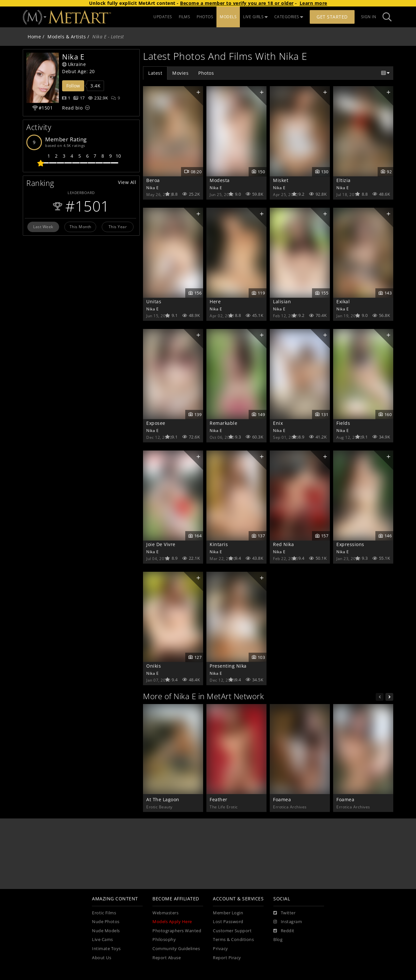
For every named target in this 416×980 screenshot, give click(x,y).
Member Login (228, 913)
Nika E (152, 188)
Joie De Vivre (161, 544)
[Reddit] (284, 931)
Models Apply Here (172, 922)
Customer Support (232, 931)
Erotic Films (104, 913)
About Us (102, 958)
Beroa (153, 180)
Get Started (332, 17)
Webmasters (165, 913)
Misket (281, 180)
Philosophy (164, 940)
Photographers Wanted (177, 931)
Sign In (369, 17)
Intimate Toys (106, 949)
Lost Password (228, 922)
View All (127, 182)
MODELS (228, 17)
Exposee (156, 423)
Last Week (43, 227)
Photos (206, 73)
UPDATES (163, 17)
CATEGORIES (289, 17)
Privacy (221, 949)
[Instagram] (288, 922)
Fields (343, 423)
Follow (73, 86)
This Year (118, 227)
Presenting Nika (228, 666)
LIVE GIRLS (255, 17)
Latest (155, 73)
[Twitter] (284, 913)
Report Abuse (167, 958)
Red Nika (283, 544)
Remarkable (223, 423)
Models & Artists (67, 37)
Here (215, 301)
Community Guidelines (176, 949)
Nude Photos (106, 922)
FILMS (185, 17)
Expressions (350, 544)
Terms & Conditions (233, 940)
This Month (80, 227)
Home (34, 37)
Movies (180, 73)
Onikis (154, 666)
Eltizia (344, 180)
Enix (278, 423)
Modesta (220, 180)
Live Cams (103, 940)
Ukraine (74, 64)
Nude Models (106, 931)
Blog (278, 940)
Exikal (343, 301)
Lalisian (282, 301)
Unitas (154, 301)
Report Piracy (227, 958)
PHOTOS (205, 17)
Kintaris (219, 544)
